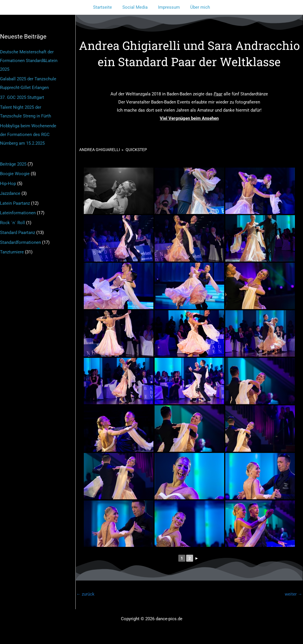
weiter (293, 594)
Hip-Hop (8, 184)
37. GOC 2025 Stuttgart (22, 97)
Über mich (197, 7)
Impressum (168, 7)
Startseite (105, 7)
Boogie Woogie (15, 174)
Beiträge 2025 (13, 164)
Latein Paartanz (15, 203)
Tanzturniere (12, 252)
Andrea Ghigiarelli (100, 150)
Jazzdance (10, 193)
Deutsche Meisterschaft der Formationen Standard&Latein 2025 (29, 61)
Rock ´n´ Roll (12, 223)
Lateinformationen (18, 213)
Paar (218, 94)
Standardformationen (20, 242)
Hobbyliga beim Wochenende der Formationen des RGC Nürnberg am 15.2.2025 (28, 135)
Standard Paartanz (18, 233)
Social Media (136, 7)
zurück (85, 594)
